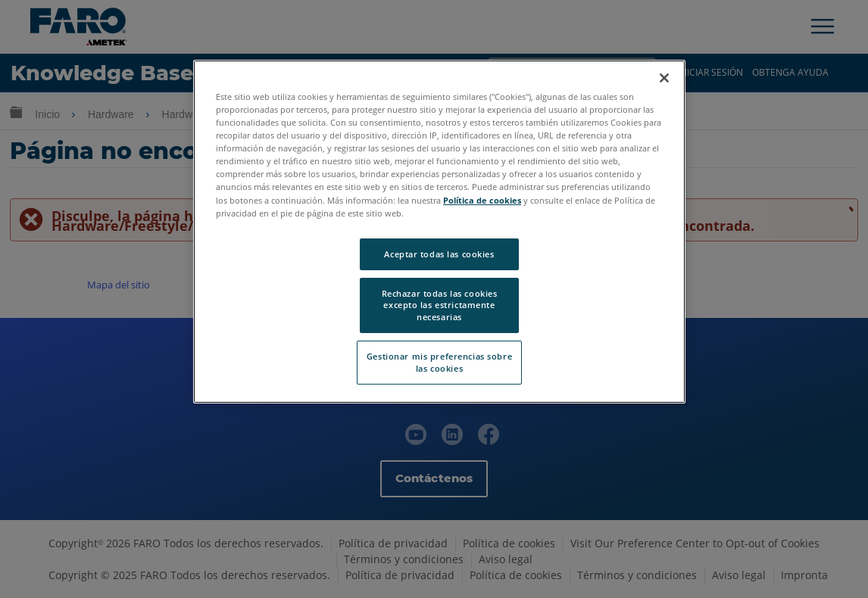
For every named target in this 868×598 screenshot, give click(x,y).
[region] (439, 232)
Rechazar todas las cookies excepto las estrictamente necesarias (440, 305)
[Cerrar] (664, 78)
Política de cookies (482, 200)
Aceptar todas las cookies (439, 254)
